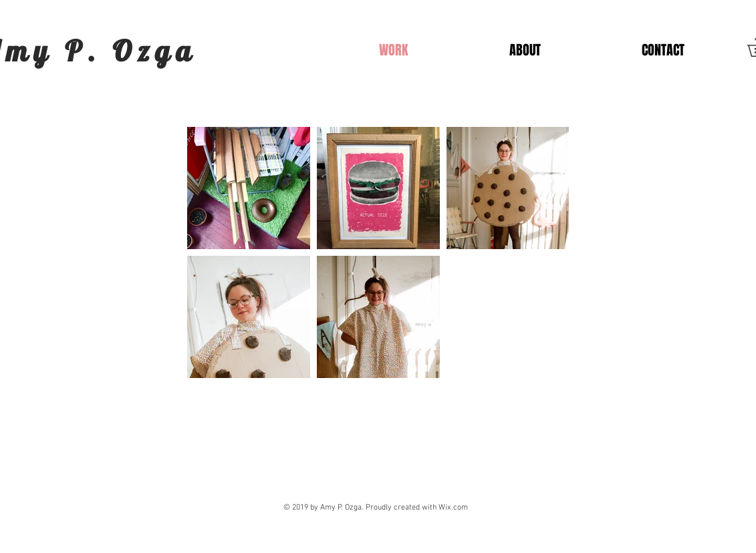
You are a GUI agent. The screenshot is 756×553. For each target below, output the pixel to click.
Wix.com (453, 508)
